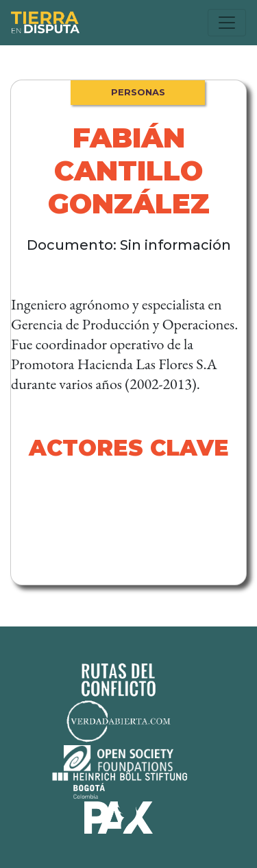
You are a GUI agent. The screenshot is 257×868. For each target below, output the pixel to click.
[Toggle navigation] (227, 23)
